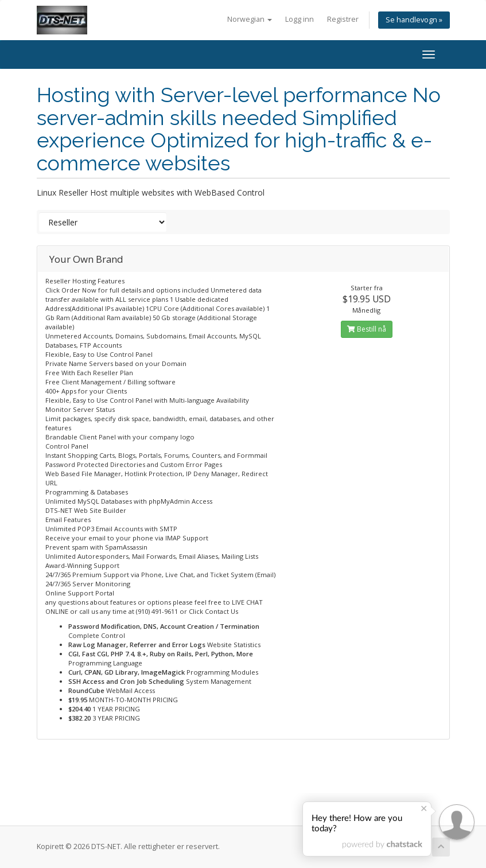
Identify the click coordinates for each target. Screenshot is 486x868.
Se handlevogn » (414, 20)
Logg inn (300, 19)
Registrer (343, 19)
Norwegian (250, 19)
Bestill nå (367, 329)
